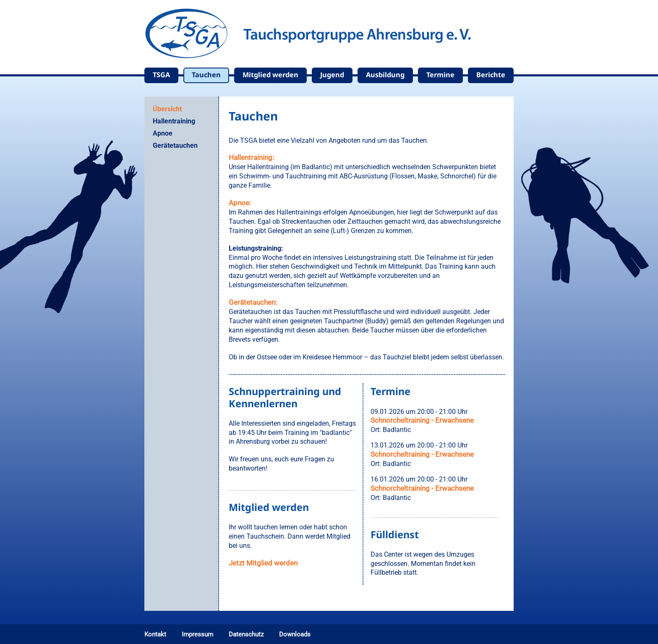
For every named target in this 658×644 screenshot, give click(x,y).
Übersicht (167, 109)
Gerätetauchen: (253, 302)
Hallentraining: (251, 157)
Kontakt (155, 634)
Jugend (332, 75)
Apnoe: (240, 203)
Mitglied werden (270, 75)
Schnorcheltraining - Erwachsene (422, 420)
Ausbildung (385, 75)
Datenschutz (246, 634)
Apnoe (163, 133)
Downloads (295, 634)
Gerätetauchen (175, 145)
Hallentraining (174, 121)
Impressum (197, 634)
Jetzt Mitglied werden (263, 563)
